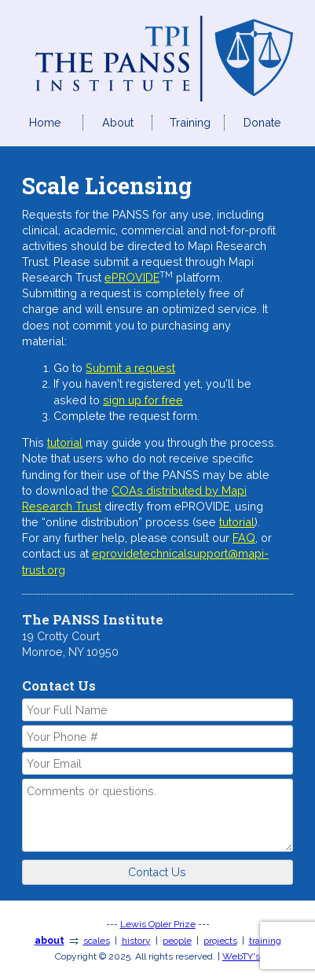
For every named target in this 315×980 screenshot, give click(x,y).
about (49, 941)
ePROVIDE (132, 277)
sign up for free (143, 400)
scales (97, 941)
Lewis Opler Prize (158, 924)
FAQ (244, 538)
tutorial (65, 442)
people (177, 941)
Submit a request (130, 368)
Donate (262, 122)
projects (220, 941)
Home (45, 122)
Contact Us (157, 872)
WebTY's (241, 956)
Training (190, 122)
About (118, 122)
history (136, 941)
